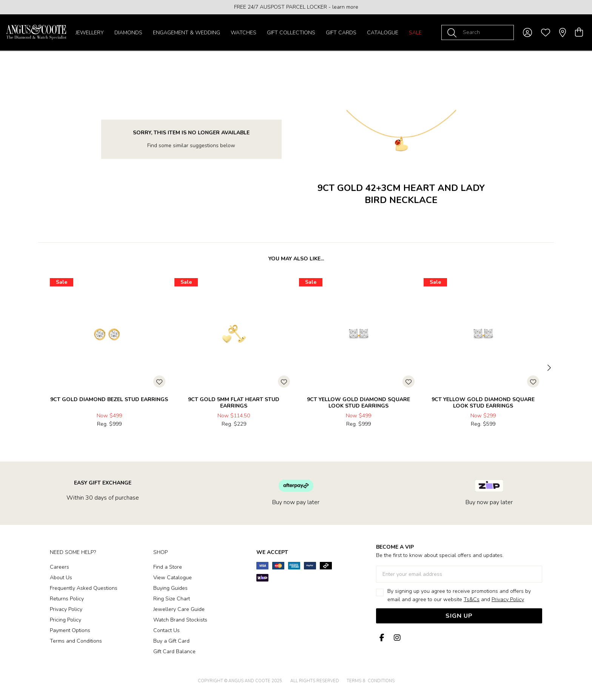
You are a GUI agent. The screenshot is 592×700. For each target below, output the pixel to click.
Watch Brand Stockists (180, 620)
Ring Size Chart (172, 599)
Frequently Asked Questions (84, 588)
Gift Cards (341, 33)
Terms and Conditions (76, 641)
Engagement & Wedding (187, 33)
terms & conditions (371, 681)
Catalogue (383, 33)
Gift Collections (291, 33)
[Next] (548, 368)
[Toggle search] (453, 32)
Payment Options (70, 630)
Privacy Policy (66, 609)
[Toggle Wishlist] (159, 382)
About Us (61, 578)
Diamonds (128, 33)
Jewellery (90, 33)
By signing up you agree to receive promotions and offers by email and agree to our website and (459, 595)
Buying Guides (170, 588)
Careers (59, 567)
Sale (415, 33)
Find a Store (168, 567)
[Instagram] (396, 638)
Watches (244, 33)
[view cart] (579, 32)
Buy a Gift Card (171, 641)
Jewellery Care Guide (179, 609)
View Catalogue (173, 578)
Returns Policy (67, 599)
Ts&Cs (472, 599)
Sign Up (459, 616)
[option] (296, 7)
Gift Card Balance (174, 652)
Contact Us (166, 630)
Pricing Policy (66, 620)
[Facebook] (382, 638)
